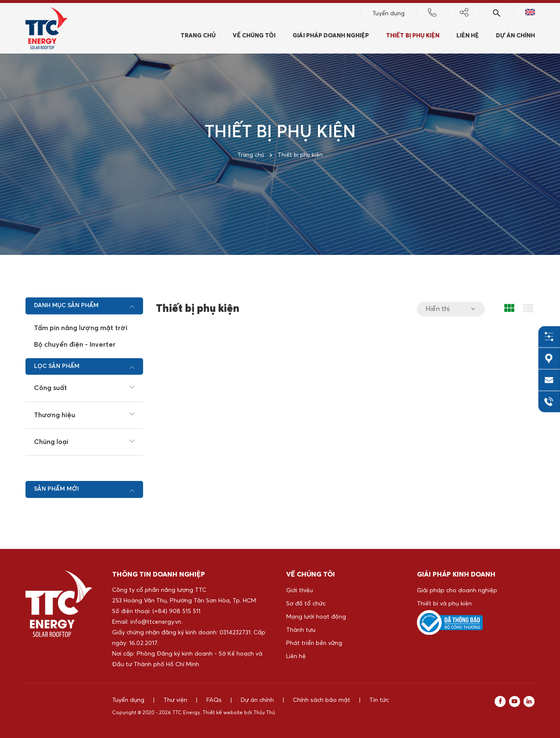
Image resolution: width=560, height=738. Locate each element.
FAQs (214, 700)
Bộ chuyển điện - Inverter (75, 345)
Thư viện (175, 700)
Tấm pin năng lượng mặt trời (81, 328)
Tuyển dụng (388, 15)
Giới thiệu (300, 591)
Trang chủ (198, 37)
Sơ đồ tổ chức (306, 604)
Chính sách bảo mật (322, 700)
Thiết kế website (223, 713)
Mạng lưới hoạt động (316, 617)
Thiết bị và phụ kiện (444, 604)
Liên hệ (468, 37)
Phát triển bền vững (314, 643)
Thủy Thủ (264, 713)
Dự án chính (515, 37)
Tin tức (379, 700)
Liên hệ (296, 656)
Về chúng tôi (254, 37)
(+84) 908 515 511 (176, 611)
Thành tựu (301, 630)
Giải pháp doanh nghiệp (331, 37)
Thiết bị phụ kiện (413, 37)
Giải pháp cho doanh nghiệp (457, 591)
